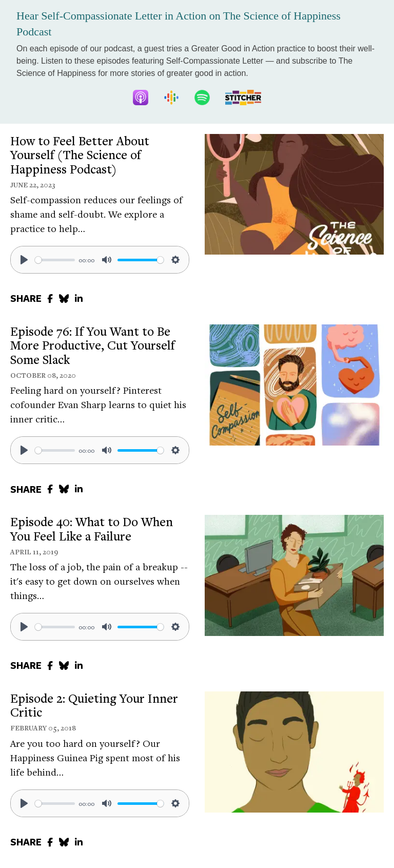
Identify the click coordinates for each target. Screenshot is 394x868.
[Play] (24, 260)
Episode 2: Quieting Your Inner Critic (94, 705)
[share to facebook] (50, 298)
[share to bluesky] (64, 298)
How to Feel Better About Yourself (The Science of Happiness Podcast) (80, 155)
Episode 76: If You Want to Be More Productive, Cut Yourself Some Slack (93, 345)
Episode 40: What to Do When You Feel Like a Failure (92, 529)
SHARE (26, 298)
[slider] (55, 260)
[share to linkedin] (79, 298)
